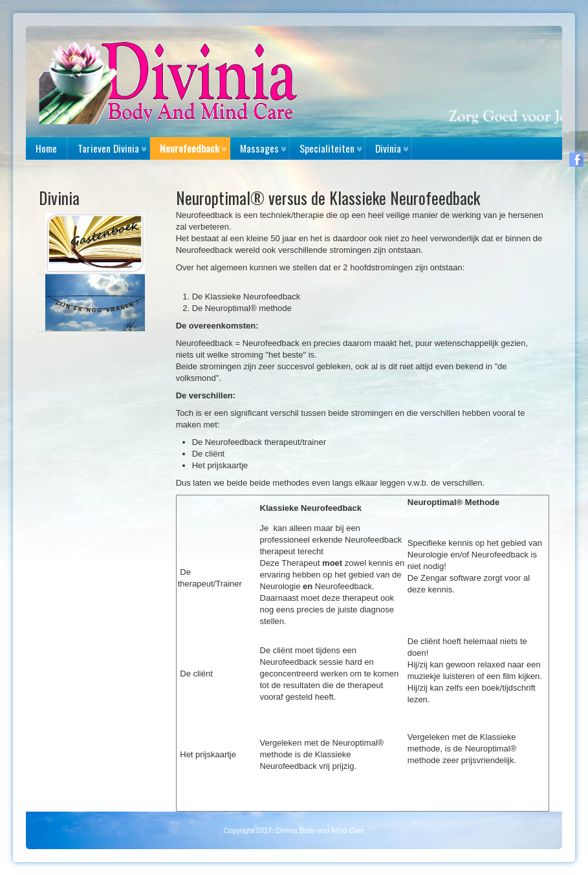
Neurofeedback (190, 148)
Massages (259, 148)
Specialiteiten (327, 148)
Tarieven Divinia (108, 148)
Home (46, 148)
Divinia (388, 148)
